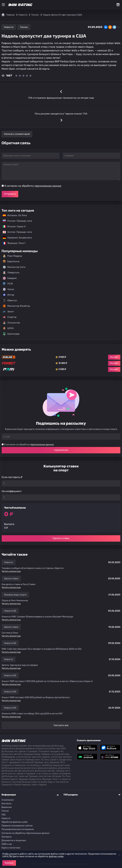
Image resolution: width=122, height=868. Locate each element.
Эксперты (7, 837)
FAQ (3, 815)
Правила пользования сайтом (17, 826)
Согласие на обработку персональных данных (26, 833)
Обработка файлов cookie (15, 822)
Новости (9, 27)
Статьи (5, 811)
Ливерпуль (11, 273)
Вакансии (7, 807)
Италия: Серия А (13, 227)
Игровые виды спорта (15, 595)
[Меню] (3, 5)
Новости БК (10, 611)
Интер (8, 295)
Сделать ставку (61, 538)
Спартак (10, 317)
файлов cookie (56, 856)
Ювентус (10, 300)
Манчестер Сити (14, 267)
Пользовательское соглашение (18, 829)
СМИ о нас (7, 844)
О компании (8, 800)
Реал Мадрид (12, 256)
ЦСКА (8, 328)
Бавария (10, 278)
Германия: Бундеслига (16, 238)
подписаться (61, 450)
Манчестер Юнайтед (16, 306)
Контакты (7, 804)
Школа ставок (11, 579)
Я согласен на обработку (33, 186)
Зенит (8, 312)
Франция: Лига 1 (12, 243)
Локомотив (11, 323)
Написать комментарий (17, 134)
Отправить (10, 194)
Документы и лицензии (14, 840)
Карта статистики (11, 848)
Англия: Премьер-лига (16, 232)
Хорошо (9, 863)
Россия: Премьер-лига (16, 221)
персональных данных (48, 186)
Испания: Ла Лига (15, 215)
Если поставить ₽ (12, 477)
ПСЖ (8, 284)
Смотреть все (61, 725)
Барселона (11, 261)
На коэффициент (12, 491)
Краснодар (11, 334)
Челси (8, 289)
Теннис (24, 27)
